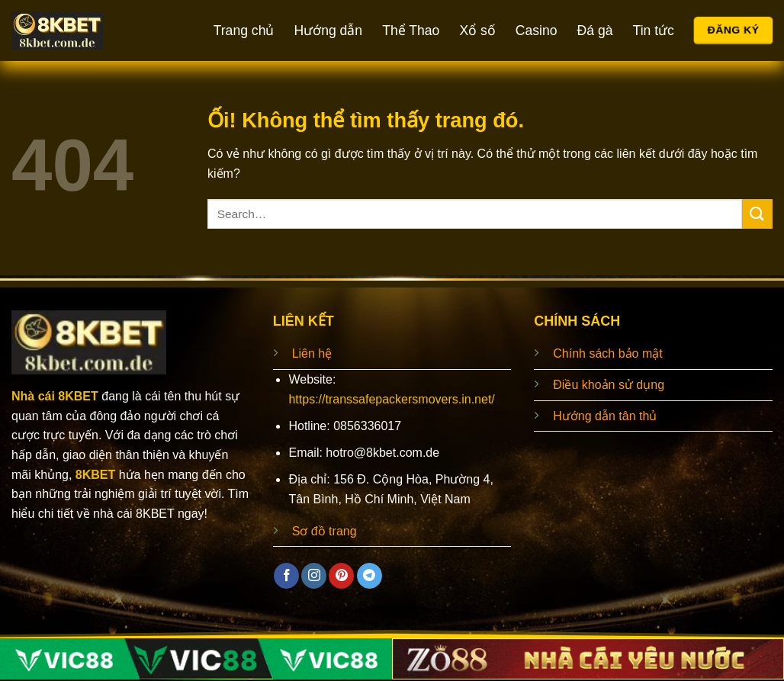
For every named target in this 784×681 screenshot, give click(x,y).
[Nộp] (757, 214)
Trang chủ (244, 31)
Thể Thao (411, 31)
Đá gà (595, 31)
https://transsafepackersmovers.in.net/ (391, 399)
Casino (537, 31)
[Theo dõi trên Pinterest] (341, 576)
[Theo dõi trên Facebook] (286, 576)
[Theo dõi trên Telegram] (370, 576)
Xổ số (477, 31)
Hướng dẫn (328, 31)
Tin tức (654, 31)
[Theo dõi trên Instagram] (314, 576)
